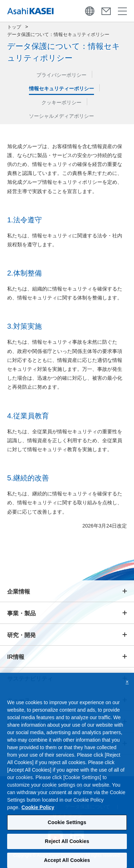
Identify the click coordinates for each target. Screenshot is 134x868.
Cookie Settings (67, 826)
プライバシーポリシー (61, 75)
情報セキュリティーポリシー (61, 89)
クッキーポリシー (61, 102)
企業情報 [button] (19, 592)
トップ (14, 27)
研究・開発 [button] (21, 635)
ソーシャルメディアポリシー (61, 116)
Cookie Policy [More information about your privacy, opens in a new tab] (38, 811)
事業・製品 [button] (21, 613)
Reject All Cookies (67, 845)
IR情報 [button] (16, 657)
